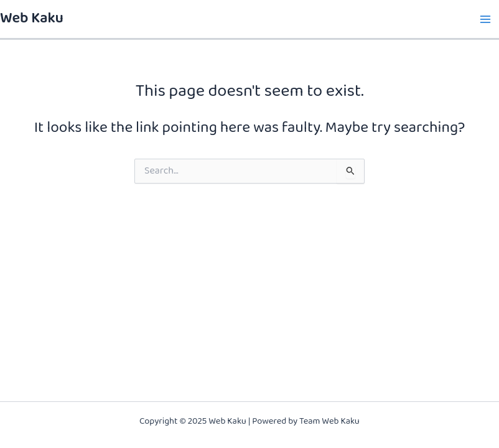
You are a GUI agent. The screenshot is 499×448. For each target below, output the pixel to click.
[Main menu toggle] (485, 19)
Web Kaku (32, 19)
